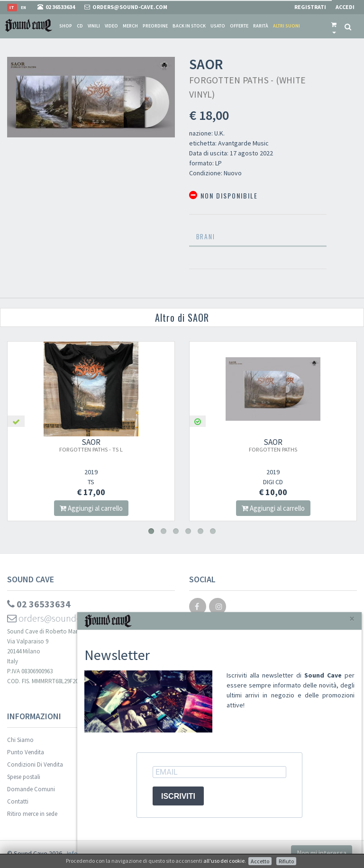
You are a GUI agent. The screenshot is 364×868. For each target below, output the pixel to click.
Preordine (155, 26)
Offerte (239, 26)
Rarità (261, 26)
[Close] (352, 619)
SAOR (92, 445)
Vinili (94, 26)
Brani (206, 236)
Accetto (260, 861)
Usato (218, 26)
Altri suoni (287, 26)
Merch (130, 26)
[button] (334, 26)
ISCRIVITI (178, 796)
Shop (66, 26)
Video (111, 26)
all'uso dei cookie (224, 861)
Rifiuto (286, 861)
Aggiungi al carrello (92, 508)
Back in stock (189, 26)
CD (80, 26)
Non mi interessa (322, 853)
